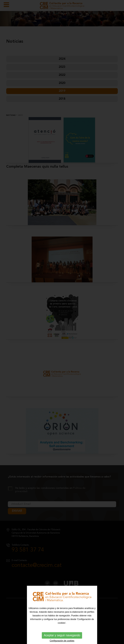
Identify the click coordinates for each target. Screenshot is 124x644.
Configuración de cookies (62, 641)
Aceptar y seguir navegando (62, 635)
